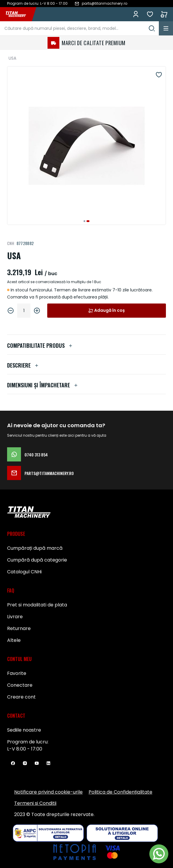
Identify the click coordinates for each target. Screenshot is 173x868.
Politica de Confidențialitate (120, 792)
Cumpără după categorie (37, 560)
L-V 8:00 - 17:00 (25, 749)
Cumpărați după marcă (35, 548)
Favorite (150, 14)
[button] (84, 221)
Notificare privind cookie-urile (48, 792)
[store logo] (19, 14)
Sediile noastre (24, 730)
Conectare (20, 685)
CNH (11, 243)
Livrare (15, 617)
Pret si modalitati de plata (37, 605)
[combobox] (79, 28)
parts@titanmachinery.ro (40, 473)
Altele (14, 640)
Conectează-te (136, 14)
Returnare (19, 628)
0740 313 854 (27, 454)
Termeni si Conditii (35, 803)
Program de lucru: (28, 742)
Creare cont (21, 697)
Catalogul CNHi (24, 572)
